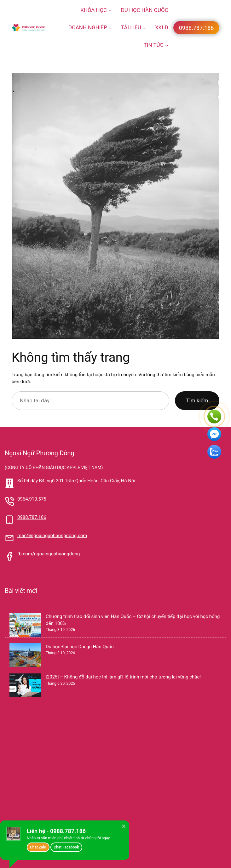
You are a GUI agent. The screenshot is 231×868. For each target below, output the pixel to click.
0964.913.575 (32, 499)
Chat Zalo (38, 847)
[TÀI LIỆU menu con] (144, 28)
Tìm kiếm (197, 400)
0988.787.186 (32, 517)
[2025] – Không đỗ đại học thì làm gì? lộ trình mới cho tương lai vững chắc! (123, 677)
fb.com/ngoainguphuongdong (49, 554)
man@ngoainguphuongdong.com (52, 536)
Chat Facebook (66, 847)
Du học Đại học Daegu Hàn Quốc (80, 647)
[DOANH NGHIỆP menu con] (110, 28)
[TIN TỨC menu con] (167, 45)
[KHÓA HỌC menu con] (110, 10)
